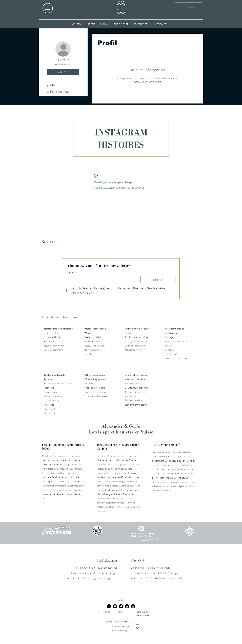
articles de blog (58, 91)
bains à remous (52, 400)
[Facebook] (121, 606)
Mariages (170, 337)
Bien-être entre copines (137, 405)
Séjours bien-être (133, 400)
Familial (63, 447)
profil (51, 85)
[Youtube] (115, 606)
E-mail (72, 272)
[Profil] (54, 242)
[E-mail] (101, 280)
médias (121, 600)
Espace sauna (51, 392)
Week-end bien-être (135, 379)
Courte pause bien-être (137, 388)
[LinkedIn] (109, 606)
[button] (48, 8)
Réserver (188, 7)
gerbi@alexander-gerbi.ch (167, 578)
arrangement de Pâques (137, 341)
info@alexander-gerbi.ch (103, 578)
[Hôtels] (44, 242)
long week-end (132, 383)
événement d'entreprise (177, 358)
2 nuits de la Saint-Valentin (138, 337)
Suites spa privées (53, 396)
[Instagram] (127, 606)
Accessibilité (104, 612)
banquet (169, 350)
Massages (49, 405)
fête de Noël (171, 354)
